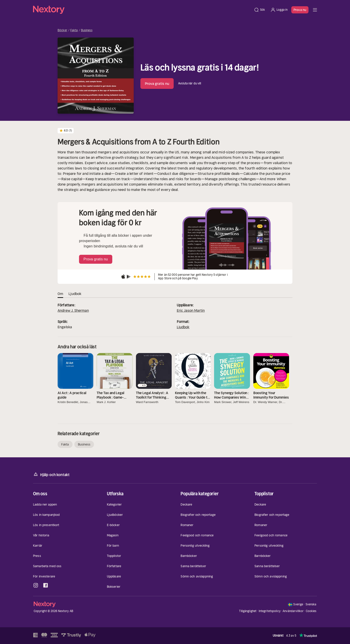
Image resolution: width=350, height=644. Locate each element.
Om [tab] (60, 294)
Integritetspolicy (270, 611)
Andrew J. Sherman (73, 310)
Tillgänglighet (248, 611)
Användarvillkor (293, 611)
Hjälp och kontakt (51, 474)
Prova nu (300, 10)
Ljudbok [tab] (75, 294)
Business (87, 30)
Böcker (62, 30)
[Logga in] (279, 10)
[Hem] (142, 10)
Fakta (74, 30)
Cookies (311, 611)
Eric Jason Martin (191, 310)
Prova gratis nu (157, 84)
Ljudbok (183, 327)
